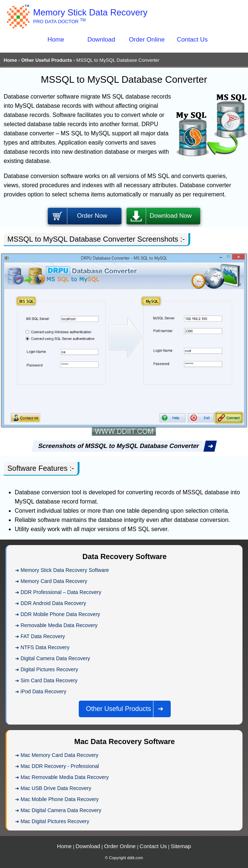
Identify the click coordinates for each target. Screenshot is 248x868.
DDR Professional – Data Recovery (61, 592)
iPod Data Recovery (44, 691)
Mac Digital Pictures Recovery (55, 821)
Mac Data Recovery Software (125, 741)
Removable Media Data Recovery (59, 625)
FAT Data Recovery (43, 636)
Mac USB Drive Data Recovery (56, 788)
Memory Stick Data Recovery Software (65, 570)
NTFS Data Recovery (45, 647)
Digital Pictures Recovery (49, 669)
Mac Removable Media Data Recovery (65, 777)
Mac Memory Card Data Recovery (60, 755)
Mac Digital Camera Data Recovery (61, 810)
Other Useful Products (47, 60)
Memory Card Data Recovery (54, 581)
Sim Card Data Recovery (49, 680)
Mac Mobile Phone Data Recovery (60, 799)
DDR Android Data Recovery (53, 603)
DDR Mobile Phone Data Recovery (60, 614)
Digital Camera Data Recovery (55, 658)
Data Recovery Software (125, 556)
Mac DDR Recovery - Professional (60, 766)
